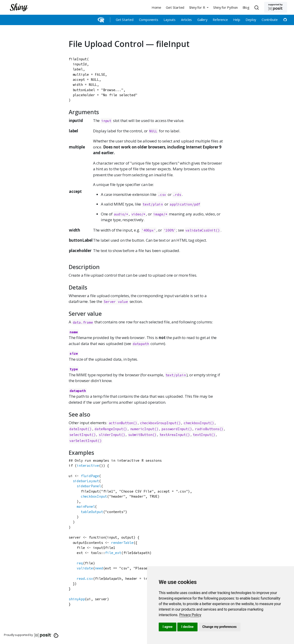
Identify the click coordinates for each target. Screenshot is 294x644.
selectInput (81, 435)
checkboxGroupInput (158, 423)
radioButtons (207, 429)
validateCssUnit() (203, 230)
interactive (88, 466)
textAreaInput (173, 435)
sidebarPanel (89, 486)
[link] (190, 615)
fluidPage (90, 476)
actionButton (121, 423)
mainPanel (86, 506)
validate (85, 568)
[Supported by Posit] (276, 7)
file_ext (113, 553)
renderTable (122, 543)
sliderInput (110, 435)
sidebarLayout (86, 481)
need (99, 568)
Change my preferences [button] (219, 627)
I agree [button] (168, 627)
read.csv (85, 579)
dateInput (78, 429)
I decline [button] (187, 627)
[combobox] (257, 7)
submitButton (140, 435)
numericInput (142, 429)
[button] (199, 7)
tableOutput (92, 512)
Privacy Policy (190, 615)
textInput (202, 435)
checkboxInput (197, 423)
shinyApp (77, 599)
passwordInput (175, 429)
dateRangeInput (109, 429)
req (80, 563)
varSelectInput (83, 441)
